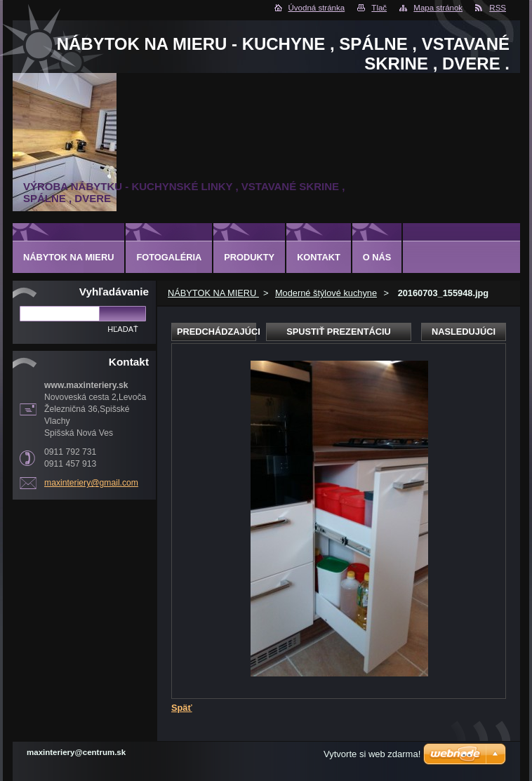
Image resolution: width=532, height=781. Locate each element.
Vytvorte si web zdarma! (372, 754)
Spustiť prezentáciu (339, 332)
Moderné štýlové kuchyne (326, 293)
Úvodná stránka (317, 8)
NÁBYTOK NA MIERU (213, 293)
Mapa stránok (438, 8)
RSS (498, 8)
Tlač (379, 8)
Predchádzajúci (217, 332)
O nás (377, 257)
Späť (182, 708)
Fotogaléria (169, 257)
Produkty (249, 257)
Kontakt (319, 257)
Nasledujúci (464, 332)
